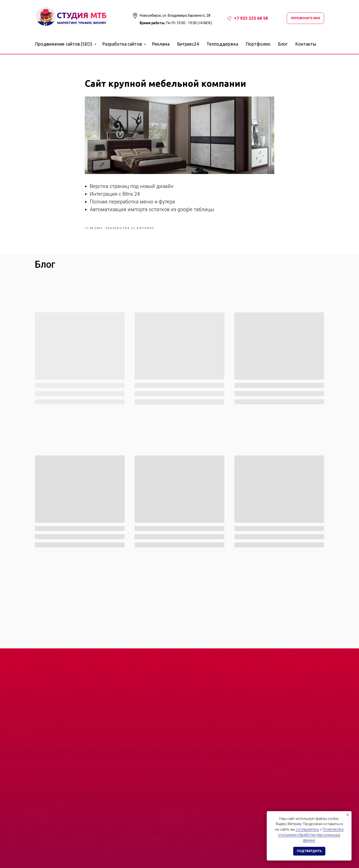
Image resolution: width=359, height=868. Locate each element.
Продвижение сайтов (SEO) (64, 44)
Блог (283, 44)
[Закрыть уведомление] (348, 815)
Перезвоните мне (305, 18)
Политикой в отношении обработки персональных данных (311, 835)
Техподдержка (222, 44)
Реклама (161, 44)
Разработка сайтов (123, 44)
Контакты (306, 44)
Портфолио (258, 44)
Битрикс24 (188, 44)
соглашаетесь (307, 829)
